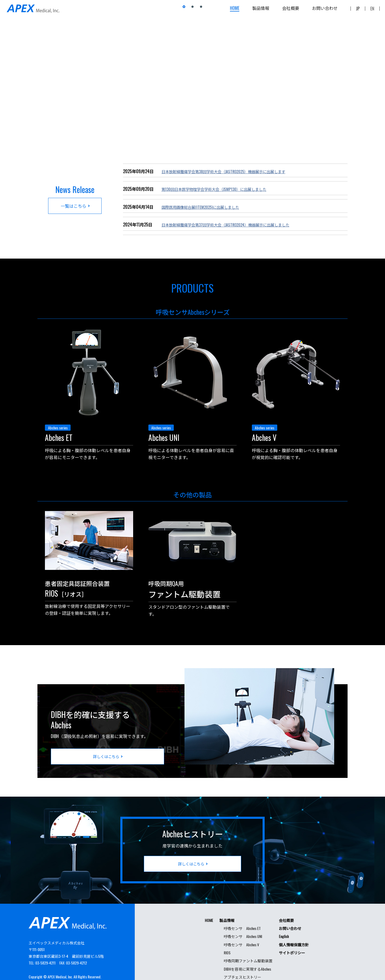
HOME (235, 11)
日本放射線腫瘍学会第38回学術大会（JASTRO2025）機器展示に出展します (232, 171)
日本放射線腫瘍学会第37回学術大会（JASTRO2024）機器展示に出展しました (234, 225)
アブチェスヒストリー (242, 961)
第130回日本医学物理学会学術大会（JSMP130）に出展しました (221, 189)
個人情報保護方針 (294, 929)
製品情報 (261, 11)
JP (358, 11)
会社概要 (291, 11)
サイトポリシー (292, 937)
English (284, 921)
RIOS (227, 937)
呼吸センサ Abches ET (242, 913)
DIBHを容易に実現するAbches (247, 953)
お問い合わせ (325, 11)
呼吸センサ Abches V (241, 929)
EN (372, 11)
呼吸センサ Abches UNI (243, 921)
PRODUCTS (192, 285)
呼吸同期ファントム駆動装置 (248, 945)
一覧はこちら (74, 206)
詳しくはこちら (106, 741)
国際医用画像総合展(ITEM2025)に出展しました (205, 207)
